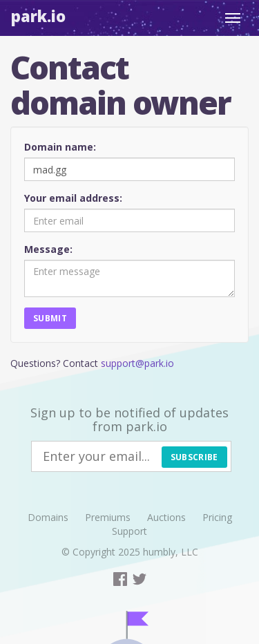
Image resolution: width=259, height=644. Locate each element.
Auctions (166, 517)
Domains (48, 517)
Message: (48, 249)
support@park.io (137, 363)
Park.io (38, 16)
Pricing (217, 517)
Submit (50, 318)
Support (129, 531)
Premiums (108, 517)
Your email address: (73, 198)
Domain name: (60, 147)
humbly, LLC (171, 552)
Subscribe (194, 457)
